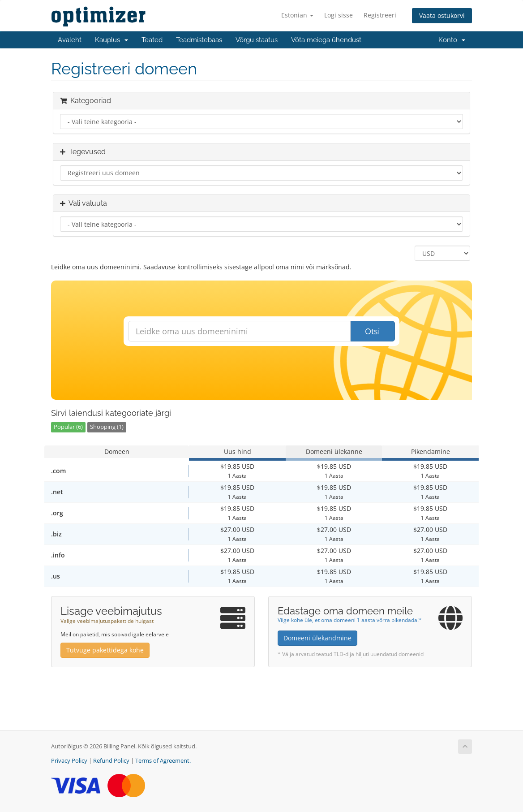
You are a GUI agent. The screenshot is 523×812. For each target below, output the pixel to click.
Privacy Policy (69, 761)
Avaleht (70, 40)
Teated (152, 40)
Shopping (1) (107, 427)
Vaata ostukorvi (442, 15)
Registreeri (380, 15)
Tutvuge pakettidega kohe (105, 650)
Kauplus (111, 40)
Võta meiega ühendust (326, 40)
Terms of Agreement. (163, 761)
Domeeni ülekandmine (317, 638)
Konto (452, 40)
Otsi (373, 331)
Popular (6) (68, 427)
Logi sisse (339, 15)
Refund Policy (111, 761)
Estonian (297, 15)
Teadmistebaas (199, 40)
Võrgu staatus (257, 40)
